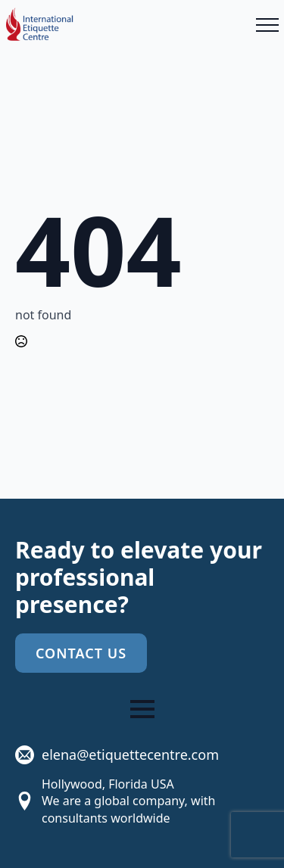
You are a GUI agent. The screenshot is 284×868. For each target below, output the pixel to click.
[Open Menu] (267, 25)
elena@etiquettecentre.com (130, 754)
